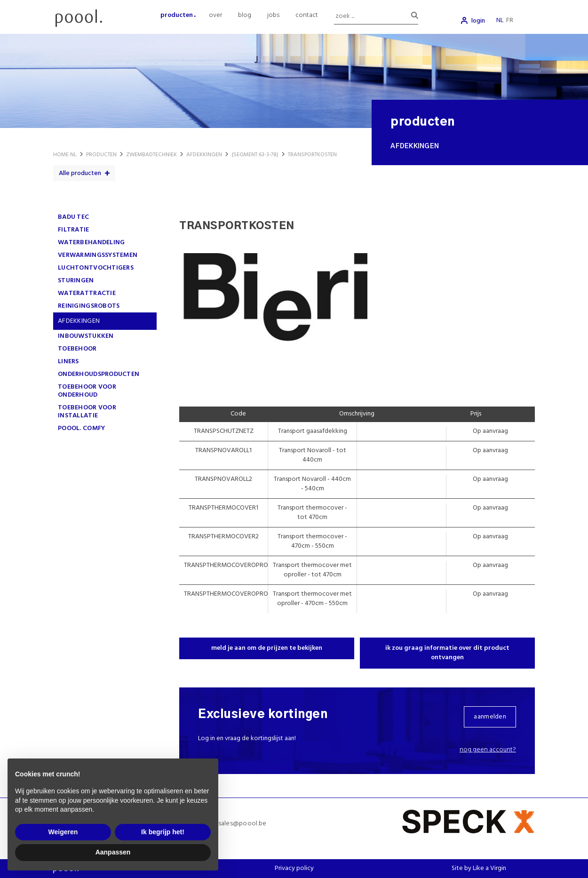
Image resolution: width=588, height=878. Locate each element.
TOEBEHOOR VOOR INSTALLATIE (87, 412)
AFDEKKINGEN (79, 321)
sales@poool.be (242, 824)
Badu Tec (73, 217)
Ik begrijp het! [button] (163, 832)
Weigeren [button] (63, 832)
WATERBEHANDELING (91, 243)
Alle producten (80, 173)
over (215, 15)
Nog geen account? (488, 750)
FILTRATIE (74, 230)
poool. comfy (81, 428)
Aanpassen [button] (113, 852)
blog (245, 15)
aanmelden (490, 717)
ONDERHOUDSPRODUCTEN (99, 374)
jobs (273, 15)
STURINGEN (76, 281)
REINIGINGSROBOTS (89, 306)
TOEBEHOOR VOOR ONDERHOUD (87, 391)
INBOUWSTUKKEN (86, 336)
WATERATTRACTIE (87, 293)
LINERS (68, 362)
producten (177, 15)
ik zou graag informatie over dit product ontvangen (447, 653)
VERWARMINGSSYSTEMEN (98, 255)
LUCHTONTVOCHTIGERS (96, 268)
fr (510, 20)
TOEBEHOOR (77, 349)
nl (500, 20)
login (478, 21)
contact (307, 15)
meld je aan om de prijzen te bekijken (267, 648)
